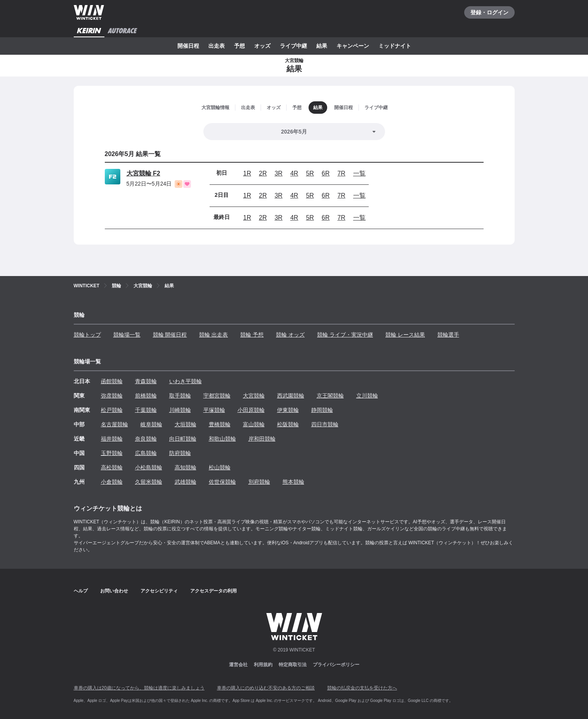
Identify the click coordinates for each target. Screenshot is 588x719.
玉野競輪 (112, 453)
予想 (239, 46)
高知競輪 (186, 467)
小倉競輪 (112, 482)
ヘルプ (81, 591)
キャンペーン (353, 46)
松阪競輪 (288, 424)
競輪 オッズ (290, 335)
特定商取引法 (293, 665)
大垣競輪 (186, 424)
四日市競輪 (325, 424)
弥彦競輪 (112, 396)
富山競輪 (254, 424)
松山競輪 (220, 467)
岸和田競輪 (262, 439)
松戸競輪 (112, 410)
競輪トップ (87, 335)
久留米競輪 (149, 482)
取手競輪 (180, 396)
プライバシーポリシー (336, 665)
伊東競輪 (288, 410)
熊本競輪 (293, 482)
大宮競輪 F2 (143, 173)
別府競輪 (259, 482)
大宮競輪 (254, 396)
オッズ (262, 46)
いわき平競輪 (186, 381)
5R (310, 173)
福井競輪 (112, 439)
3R (278, 173)
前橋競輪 (146, 396)
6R (326, 173)
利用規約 (263, 665)
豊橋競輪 (220, 424)
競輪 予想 (252, 335)
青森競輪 (146, 381)
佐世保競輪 (222, 482)
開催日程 (188, 46)
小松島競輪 (149, 467)
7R (341, 173)
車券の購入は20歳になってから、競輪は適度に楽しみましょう (139, 688)
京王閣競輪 (330, 396)
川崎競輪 (180, 410)
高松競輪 (112, 467)
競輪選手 (448, 335)
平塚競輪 (214, 410)
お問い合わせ (114, 591)
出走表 (217, 46)
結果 (322, 46)
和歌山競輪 (222, 439)
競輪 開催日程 (170, 335)
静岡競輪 (322, 410)
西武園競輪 (291, 396)
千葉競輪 (146, 410)
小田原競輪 (251, 410)
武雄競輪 (186, 482)
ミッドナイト (395, 46)
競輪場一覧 (127, 335)
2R (263, 173)
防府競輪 (180, 453)
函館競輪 (112, 381)
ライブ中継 (293, 46)
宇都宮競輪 (217, 396)
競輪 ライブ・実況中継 (345, 335)
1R (247, 173)
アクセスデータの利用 (213, 591)
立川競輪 (367, 396)
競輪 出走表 (213, 335)
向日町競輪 (183, 439)
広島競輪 (146, 453)
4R (294, 173)
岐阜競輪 (151, 424)
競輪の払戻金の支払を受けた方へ (362, 688)
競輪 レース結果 (405, 335)
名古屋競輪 (114, 424)
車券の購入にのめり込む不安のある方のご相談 (266, 688)
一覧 (359, 173)
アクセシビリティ (159, 591)
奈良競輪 (146, 439)
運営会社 (238, 665)
